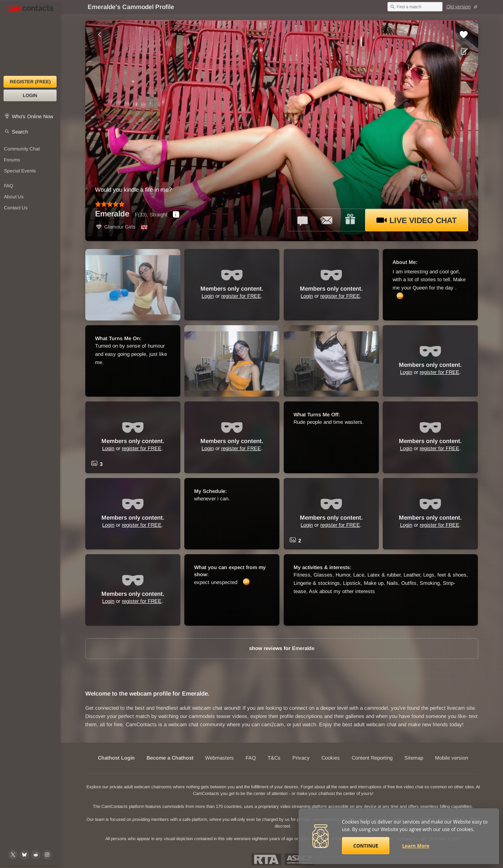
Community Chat (22, 149)
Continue (366, 846)
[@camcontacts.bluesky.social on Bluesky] (24, 855)
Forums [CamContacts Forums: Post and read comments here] (12, 160)
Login (30, 95)
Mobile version (452, 758)
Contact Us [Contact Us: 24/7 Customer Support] (16, 208)
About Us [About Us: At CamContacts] (14, 197)
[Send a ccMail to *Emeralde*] (327, 220)
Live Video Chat (417, 220)
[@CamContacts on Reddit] (36, 855)
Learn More (416, 846)
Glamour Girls (115, 227)
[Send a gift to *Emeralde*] (350, 220)
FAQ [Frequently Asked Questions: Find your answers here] (8, 186)
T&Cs (274, 758)
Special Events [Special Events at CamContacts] (20, 171)
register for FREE (241, 296)
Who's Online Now (32, 116)
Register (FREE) (30, 82)
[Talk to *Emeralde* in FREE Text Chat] (303, 220)
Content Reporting (372, 758)
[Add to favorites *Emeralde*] (464, 35)
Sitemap (414, 758)
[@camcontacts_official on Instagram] (47, 855)
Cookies (331, 758)
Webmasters (219, 758)
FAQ (251, 758)
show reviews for (282, 648)
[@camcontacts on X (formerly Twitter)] (13, 855)
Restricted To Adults (266, 859)
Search (20, 132)
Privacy (301, 758)
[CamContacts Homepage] (30, 39)
